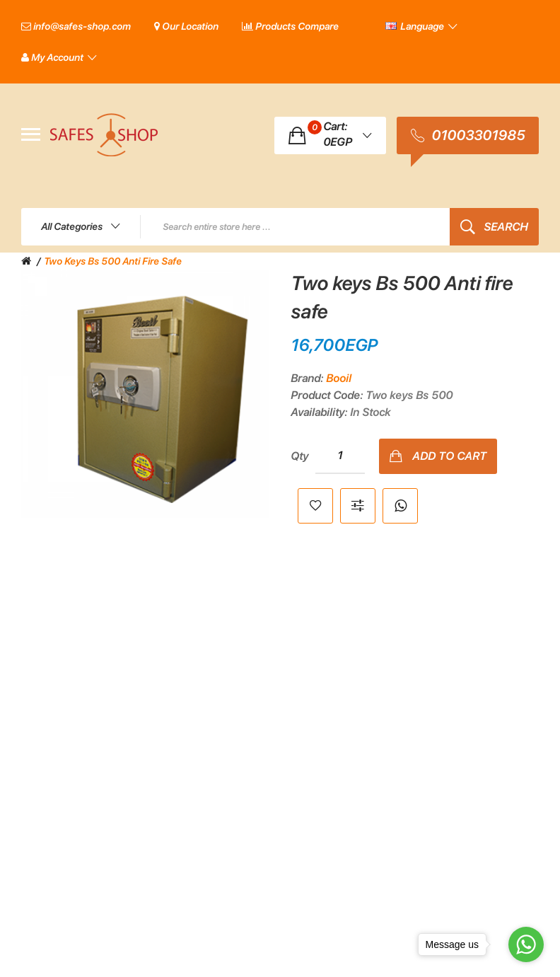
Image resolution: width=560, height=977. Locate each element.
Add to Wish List (315, 506)
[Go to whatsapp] (526, 944)
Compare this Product (358, 506)
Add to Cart (449, 456)
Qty (299, 456)
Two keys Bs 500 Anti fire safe (113, 261)
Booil (339, 378)
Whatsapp (400, 506)
